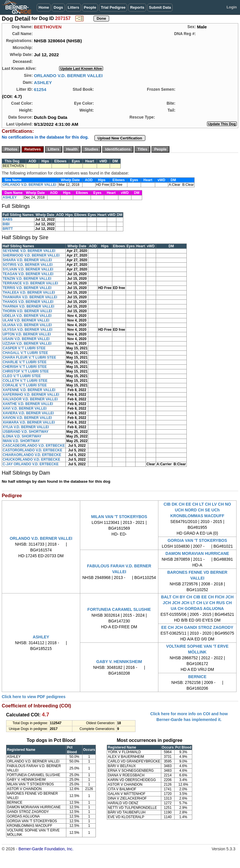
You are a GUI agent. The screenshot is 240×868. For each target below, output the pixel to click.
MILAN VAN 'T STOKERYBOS (119, 517)
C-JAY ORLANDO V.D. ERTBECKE (31, 464)
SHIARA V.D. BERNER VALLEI (27, 260)
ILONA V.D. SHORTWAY (22, 436)
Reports (137, 7)
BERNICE (197, 677)
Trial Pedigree (113, 7)
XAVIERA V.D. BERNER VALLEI (28, 413)
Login (232, 7)
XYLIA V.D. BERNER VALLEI (26, 427)
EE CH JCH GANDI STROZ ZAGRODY (197, 627)
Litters (74, 7)
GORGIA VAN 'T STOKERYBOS (197, 540)
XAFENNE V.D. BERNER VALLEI (29, 390)
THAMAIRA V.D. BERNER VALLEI (30, 297)
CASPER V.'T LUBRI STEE (24, 348)
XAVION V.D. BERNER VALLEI (27, 418)
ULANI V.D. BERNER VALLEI (26, 320)
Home (44, 7)
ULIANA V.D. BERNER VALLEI (27, 325)
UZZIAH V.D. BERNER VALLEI (27, 344)
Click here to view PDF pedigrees (34, 697)
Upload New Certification (120, 138)
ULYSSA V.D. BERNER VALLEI (28, 330)
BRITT (8, 229)
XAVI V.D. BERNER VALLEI (25, 408)
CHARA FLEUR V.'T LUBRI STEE (29, 357)
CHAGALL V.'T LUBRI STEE (25, 353)
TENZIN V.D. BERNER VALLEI (27, 279)
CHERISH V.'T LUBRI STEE (25, 367)
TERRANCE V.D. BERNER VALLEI (30, 283)
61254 (40, 89)
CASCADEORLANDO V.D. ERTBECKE (34, 446)
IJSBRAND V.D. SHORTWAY (25, 432)
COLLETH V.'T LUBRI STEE (25, 381)
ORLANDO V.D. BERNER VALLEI (68, 76)
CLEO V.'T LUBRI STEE (22, 376)
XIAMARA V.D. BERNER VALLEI (29, 422)
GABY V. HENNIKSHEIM (119, 662)
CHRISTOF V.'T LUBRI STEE (26, 371)
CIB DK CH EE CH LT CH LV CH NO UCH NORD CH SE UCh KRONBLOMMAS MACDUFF (197, 510)
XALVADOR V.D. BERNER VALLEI (30, 399)
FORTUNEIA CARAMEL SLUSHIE (119, 609)
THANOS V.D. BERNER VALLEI (28, 302)
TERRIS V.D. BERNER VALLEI (27, 288)
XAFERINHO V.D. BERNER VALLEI (31, 395)
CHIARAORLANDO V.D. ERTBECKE (32, 455)
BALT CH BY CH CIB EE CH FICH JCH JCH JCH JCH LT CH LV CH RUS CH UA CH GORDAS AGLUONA (197, 603)
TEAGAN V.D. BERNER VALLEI (28, 274)
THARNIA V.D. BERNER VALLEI (28, 306)
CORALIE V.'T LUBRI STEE (25, 385)
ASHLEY (43, 82)
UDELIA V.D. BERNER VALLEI (27, 316)
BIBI (6, 224)
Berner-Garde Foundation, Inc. (46, 849)
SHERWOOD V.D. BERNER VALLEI (31, 255)
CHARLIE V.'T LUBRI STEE (25, 362)
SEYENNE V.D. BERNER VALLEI (29, 251)
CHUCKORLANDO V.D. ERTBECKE (31, 460)
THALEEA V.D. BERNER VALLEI (29, 293)
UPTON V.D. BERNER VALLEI (27, 334)
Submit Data (160, 7)
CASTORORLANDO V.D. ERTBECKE (32, 450)
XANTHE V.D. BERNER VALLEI (28, 404)
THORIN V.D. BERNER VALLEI (27, 311)
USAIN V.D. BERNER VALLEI (26, 339)
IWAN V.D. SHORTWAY (21, 441)
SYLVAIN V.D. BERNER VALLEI (28, 269)
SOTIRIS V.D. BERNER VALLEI (28, 265)
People (90, 7)
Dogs (58, 7)
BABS (8, 219)
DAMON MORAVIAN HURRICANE (197, 553)
